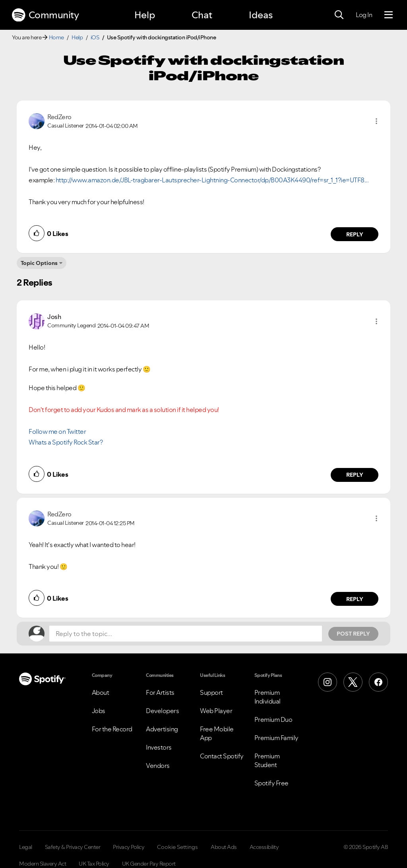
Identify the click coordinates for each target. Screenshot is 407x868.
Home (56, 37)
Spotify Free (271, 783)
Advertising (162, 729)
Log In (364, 15)
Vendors (158, 766)
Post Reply (353, 634)
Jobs (99, 711)
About (101, 692)
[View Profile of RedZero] (59, 117)
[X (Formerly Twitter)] (353, 682)
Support (211, 692)
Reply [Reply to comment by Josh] (355, 475)
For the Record (112, 729)
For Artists (160, 692)
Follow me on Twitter (57, 431)
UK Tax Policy (94, 864)
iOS (95, 37)
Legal (26, 847)
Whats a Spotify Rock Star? (66, 442)
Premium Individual (267, 697)
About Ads (224, 847)
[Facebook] (378, 682)
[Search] (339, 15)
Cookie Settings (177, 847)
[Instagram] (328, 682)
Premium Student (267, 760)
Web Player (216, 711)
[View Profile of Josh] (54, 317)
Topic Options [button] (39, 263)
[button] (376, 121)
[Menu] (389, 15)
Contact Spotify (222, 756)
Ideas (261, 15)
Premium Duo (273, 719)
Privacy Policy (129, 847)
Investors (159, 747)
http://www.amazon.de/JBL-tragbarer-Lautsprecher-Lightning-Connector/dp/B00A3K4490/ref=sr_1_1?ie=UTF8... (212, 180)
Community (45, 15)
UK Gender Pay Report (149, 864)
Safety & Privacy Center (73, 847)
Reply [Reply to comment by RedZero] (355, 234)
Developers (162, 711)
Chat (202, 15)
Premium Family (276, 738)
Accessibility (264, 847)
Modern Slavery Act (43, 864)
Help (145, 15)
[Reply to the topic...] (186, 634)
